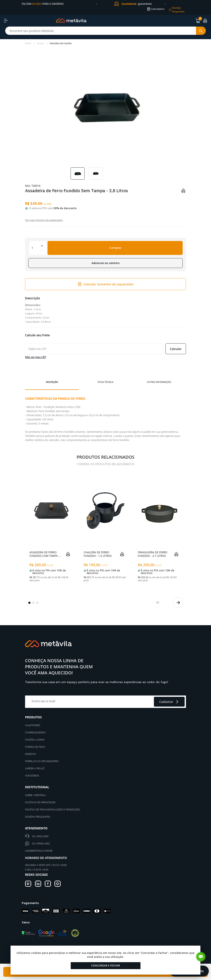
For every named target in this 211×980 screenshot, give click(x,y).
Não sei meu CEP (36, 357)
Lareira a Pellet (35, 768)
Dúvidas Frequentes (38, 817)
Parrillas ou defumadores (42, 761)
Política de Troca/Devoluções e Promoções (53, 809)
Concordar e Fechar (105, 966)
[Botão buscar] (201, 31)
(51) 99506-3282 (41, 843)
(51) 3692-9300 (40, 836)
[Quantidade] (38, 248)
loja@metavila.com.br (39, 851)
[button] (96, 4)
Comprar (115, 248)
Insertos (31, 754)
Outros (40, 43)
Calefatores (33, 725)
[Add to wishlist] (183, 191)
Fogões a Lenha (35, 740)
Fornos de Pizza (35, 747)
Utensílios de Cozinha (61, 43)
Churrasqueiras (35, 732)
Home (28, 43)
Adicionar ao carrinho (106, 263)
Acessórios (32, 775)
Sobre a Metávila (36, 795)
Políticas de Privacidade (40, 802)
